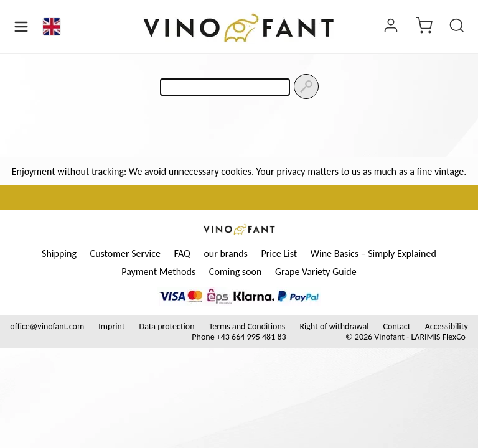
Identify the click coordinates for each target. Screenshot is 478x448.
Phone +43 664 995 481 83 (239, 337)
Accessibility (447, 326)
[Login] (391, 27)
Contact (397, 326)
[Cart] (424, 27)
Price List (279, 254)
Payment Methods (158, 272)
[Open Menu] (21, 27)
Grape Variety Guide (316, 272)
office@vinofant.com (47, 326)
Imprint (111, 326)
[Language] (52, 27)
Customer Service (125, 254)
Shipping (59, 254)
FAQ (182, 254)
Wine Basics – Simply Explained (373, 254)
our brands (225, 254)
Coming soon (236, 272)
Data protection (167, 326)
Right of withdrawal (334, 326)
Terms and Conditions (247, 326)
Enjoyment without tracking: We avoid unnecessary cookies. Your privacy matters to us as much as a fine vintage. (239, 171)
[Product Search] (457, 27)
